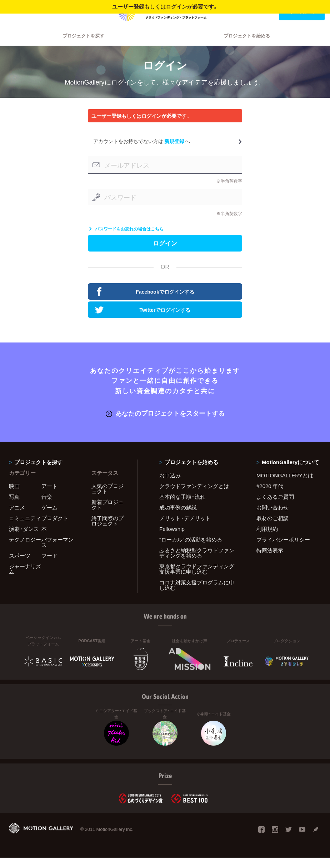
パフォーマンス (57, 553)
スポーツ (20, 566)
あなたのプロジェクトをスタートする (165, 424)
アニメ (17, 518)
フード (49, 566)
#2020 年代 (270, 497)
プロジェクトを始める (247, 45)
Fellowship (172, 539)
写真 (14, 507)
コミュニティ (25, 529)
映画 (14, 497)
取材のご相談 (272, 529)
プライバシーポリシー (283, 550)
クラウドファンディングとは (194, 497)
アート (49, 497)
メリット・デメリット (185, 529)
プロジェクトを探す (83, 45)
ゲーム (49, 518)
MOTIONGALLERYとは (285, 486)
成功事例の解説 (178, 518)
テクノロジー (25, 550)
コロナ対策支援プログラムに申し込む (197, 596)
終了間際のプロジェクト (107, 531)
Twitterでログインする (143, 321)
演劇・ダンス (24, 539)
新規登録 (174, 150)
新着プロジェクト (107, 515)
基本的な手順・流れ (182, 507)
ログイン (19, 11)
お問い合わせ (272, 518)
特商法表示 (270, 561)
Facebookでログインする (145, 303)
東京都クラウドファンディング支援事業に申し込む (197, 580)
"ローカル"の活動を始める (191, 550)
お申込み (170, 486)
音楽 (47, 507)
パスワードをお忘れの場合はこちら (126, 238)
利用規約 (267, 539)
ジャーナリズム (25, 580)
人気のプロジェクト (107, 499)
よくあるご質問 (275, 507)
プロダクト (55, 529)
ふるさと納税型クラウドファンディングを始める (197, 564)
